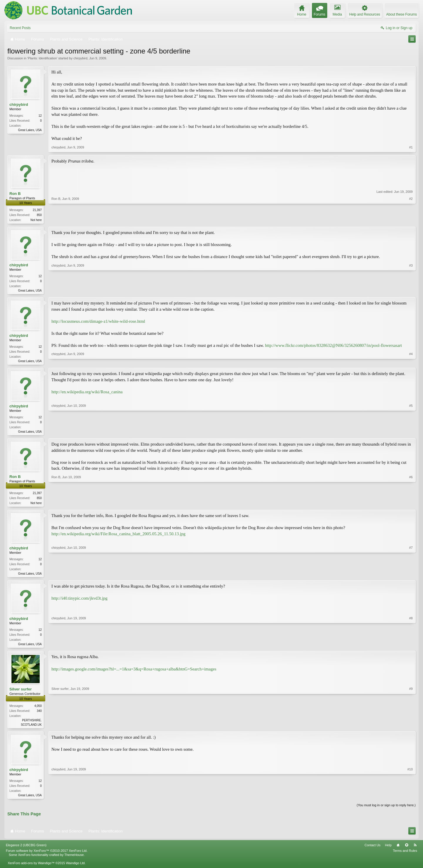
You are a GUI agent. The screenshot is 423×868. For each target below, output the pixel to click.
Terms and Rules (405, 856)
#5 (411, 433)
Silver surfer (21, 693)
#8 (411, 647)
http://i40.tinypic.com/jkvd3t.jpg (79, 602)
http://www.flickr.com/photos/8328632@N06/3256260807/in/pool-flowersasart (333, 347)
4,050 (38, 710)
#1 (411, 147)
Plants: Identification (42, 58)
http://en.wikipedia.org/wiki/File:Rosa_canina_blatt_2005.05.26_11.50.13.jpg (118, 537)
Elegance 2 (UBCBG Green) (26, 850)
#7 (411, 576)
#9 (411, 728)
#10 (410, 799)
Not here (36, 220)
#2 (411, 219)
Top (407, 850)
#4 (411, 362)
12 (40, 116)
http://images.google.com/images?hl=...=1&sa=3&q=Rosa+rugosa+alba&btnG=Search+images (134, 673)
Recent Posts (20, 28)
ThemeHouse (74, 860)
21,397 (37, 210)
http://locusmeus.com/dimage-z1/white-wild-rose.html (98, 322)
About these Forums (402, 14)
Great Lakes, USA (30, 130)
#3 (411, 290)
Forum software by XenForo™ (47, 856)
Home (398, 850)
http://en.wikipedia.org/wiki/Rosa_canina (87, 394)
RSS (415, 850)
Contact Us (372, 850)
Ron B (15, 194)
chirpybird (80, 58)
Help (388, 850)
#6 (411, 505)
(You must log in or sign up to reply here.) (386, 810)
